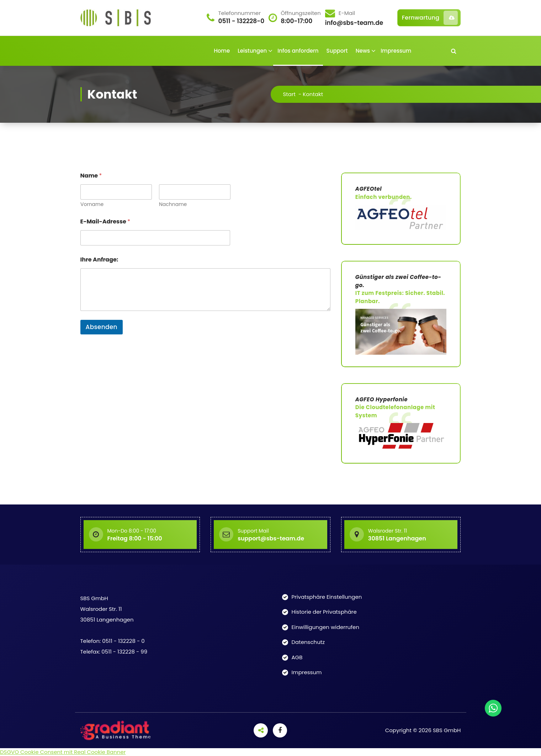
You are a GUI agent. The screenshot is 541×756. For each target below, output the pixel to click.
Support (337, 51)
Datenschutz (308, 642)
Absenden (102, 327)
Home (222, 51)
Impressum (396, 51)
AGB (297, 657)
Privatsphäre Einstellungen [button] (327, 597)
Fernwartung (430, 18)
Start (299, 94)
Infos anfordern (298, 51)
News (363, 51)
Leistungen (252, 51)
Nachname (173, 204)
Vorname (92, 204)
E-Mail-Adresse (105, 221)
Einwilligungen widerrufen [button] (326, 627)
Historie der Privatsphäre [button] (324, 612)
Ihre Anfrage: (99, 260)
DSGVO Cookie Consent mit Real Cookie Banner (63, 752)
